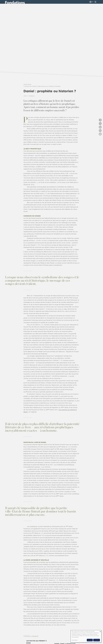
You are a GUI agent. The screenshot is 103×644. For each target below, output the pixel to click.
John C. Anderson (29, 96)
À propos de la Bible (30, 86)
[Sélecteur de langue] (91, 2)
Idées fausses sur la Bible (45, 86)
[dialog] (86, 636)
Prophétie (57, 86)
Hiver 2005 (27, 84)
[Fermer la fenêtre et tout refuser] (100, 631)
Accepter (97, 640)
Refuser (90, 640)
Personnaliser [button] (75, 640)
